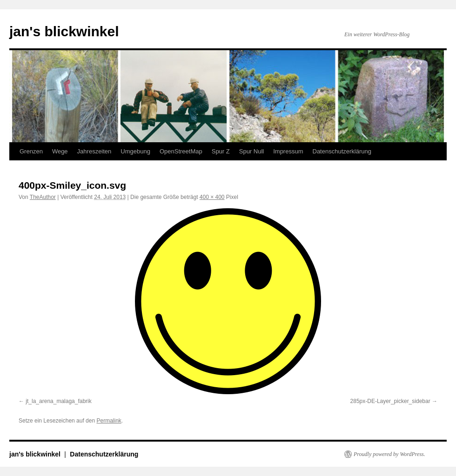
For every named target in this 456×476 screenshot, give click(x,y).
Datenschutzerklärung (342, 151)
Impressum (288, 151)
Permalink (109, 421)
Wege (60, 151)
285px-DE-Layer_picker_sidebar (390, 401)
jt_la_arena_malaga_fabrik (58, 401)
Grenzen (31, 151)
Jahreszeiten (94, 151)
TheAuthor (43, 197)
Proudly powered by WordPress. (389, 454)
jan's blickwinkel (64, 31)
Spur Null (251, 151)
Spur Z (221, 151)
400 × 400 (212, 197)
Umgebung (135, 151)
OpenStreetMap (181, 151)
